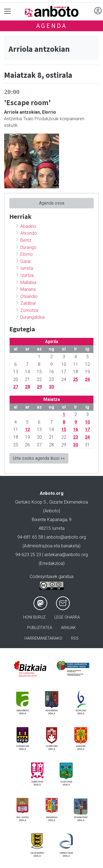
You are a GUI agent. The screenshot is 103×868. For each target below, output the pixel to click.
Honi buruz (34, 617)
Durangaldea (32, 317)
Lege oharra (67, 617)
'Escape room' (27, 102)
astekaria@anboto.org (66, 555)
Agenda (52, 26)
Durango (28, 247)
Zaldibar (28, 303)
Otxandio (29, 296)
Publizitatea (40, 628)
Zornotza (29, 310)
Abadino (28, 226)
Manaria (28, 289)
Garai (25, 261)
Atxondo (29, 233)
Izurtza (27, 275)
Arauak (68, 628)
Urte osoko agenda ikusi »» (39, 458)
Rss (75, 638)
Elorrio (27, 254)
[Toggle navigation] (8, 11)
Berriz (26, 240)
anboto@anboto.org (66, 537)
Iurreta (27, 268)
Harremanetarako (43, 638)
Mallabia (28, 282)
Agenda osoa (52, 203)
